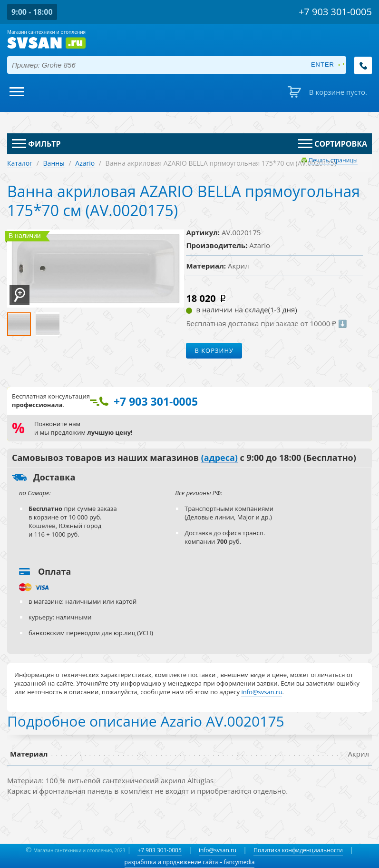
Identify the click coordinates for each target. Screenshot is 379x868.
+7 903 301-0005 (159, 850)
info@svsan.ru (218, 850)
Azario (85, 163)
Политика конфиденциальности (298, 850)
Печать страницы (333, 160)
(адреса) (219, 458)
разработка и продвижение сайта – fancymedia (190, 862)
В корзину (214, 350)
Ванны (54, 163)
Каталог (20, 163)
